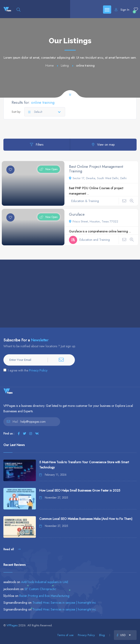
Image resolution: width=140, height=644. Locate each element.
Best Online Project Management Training (96, 169)
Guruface (77, 214)
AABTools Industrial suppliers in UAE (45, 582)
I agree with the (25, 370)
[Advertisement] (70, 294)
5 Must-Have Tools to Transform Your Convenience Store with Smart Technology (84, 465)
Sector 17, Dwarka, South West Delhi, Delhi (98, 178)
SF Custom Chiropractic (40, 589)
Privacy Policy (38, 370)
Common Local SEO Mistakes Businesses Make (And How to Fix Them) (86, 519)
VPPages (12, 625)
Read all (12, 549)
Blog (102, 635)
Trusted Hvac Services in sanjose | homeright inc (64, 603)
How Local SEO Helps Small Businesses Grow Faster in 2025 (80, 490)
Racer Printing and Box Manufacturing (44, 596)
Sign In (122, 10)
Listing (65, 65)
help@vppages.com (33, 422)
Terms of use (65, 635)
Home (49, 65)
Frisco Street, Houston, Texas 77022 (94, 221)
